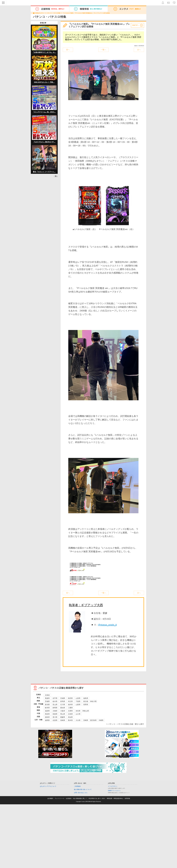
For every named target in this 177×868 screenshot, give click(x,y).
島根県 (55, 714)
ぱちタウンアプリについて (48, 786)
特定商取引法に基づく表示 (97, 798)
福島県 (86, 698)
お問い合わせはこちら (81, 793)
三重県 (70, 708)
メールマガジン (113, 786)
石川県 (63, 705)
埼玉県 (70, 701)
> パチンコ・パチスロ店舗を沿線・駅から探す (125, 724)
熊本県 (70, 720)
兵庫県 (70, 711)
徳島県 (47, 717)
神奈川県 (93, 701)
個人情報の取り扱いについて (83, 789)
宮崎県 (86, 720)
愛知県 (63, 708)
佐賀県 (55, 720)
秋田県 (70, 698)
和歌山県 (86, 711)
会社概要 (50, 798)
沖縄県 (101, 720)
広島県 (70, 714)
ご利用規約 (77, 786)
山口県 (78, 714)
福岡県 (47, 720)
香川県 (55, 717)
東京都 (86, 701)
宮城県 (63, 698)
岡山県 (63, 714)
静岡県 (55, 708)
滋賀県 (47, 711)
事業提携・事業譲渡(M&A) (115, 798)
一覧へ (56, 176)
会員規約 (69, 798)
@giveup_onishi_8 (107, 625)
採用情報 (127, 798)
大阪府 (63, 711)
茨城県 (47, 701)
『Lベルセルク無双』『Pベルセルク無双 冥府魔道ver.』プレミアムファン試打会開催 (86, 13)
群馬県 (63, 701)
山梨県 (78, 705)
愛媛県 (63, 717)
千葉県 (78, 701)
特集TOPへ (136, 25)
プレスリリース (59, 798)
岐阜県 (47, 708)
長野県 (86, 705)
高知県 (70, 717)
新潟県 (47, 705)
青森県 (47, 698)
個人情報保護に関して (80, 798)
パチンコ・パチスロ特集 (53, 13)
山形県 (78, 698)
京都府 (55, 711)
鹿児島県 (93, 720)
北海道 (47, 695)
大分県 (78, 720)
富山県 (55, 705)
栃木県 (55, 701)
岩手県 (55, 698)
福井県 (70, 705)
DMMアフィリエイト (114, 791)
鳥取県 (47, 714)
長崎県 (63, 720)
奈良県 (78, 711)
